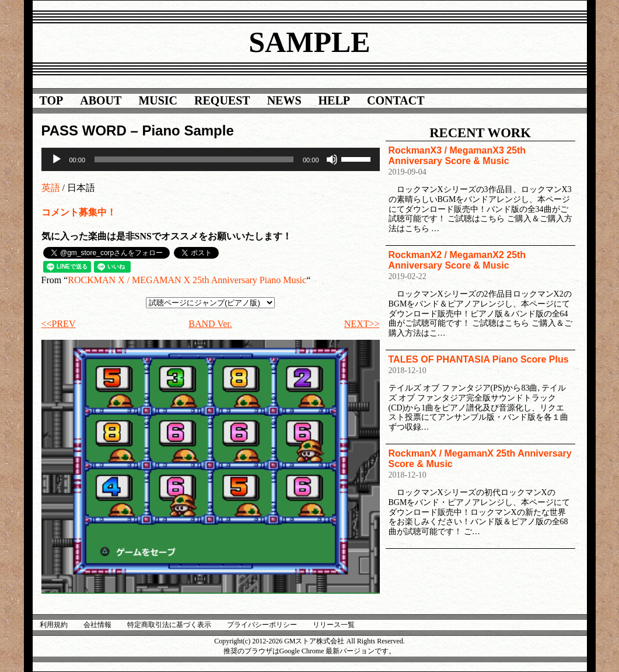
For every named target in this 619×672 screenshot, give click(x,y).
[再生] (57, 159)
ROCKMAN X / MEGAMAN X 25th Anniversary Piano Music (187, 280)
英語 (51, 188)
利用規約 (54, 625)
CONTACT (396, 100)
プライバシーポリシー (262, 625)
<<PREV (59, 324)
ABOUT (101, 100)
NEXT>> (362, 324)
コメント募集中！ (79, 212)
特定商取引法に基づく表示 (169, 625)
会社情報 (97, 625)
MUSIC (158, 100)
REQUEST (222, 100)
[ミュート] (332, 159)
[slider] (194, 159)
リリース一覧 (334, 625)
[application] (211, 159)
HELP (334, 100)
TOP (52, 100)
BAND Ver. (210, 324)
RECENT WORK (480, 133)
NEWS (284, 100)
